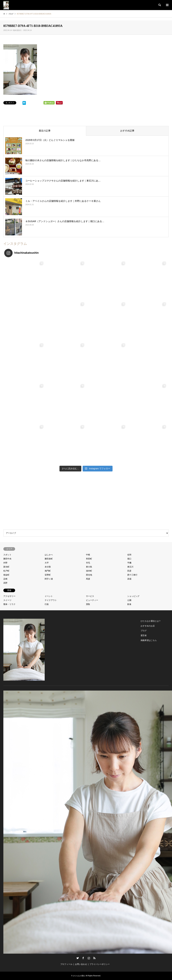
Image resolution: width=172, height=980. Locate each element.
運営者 (144, 635)
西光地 (89, 575)
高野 (5, 583)
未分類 (48, 567)
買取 (88, 604)
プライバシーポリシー (100, 964)
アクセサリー (9, 596)
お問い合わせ (81, 964)
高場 (129, 579)
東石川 (130, 567)
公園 (129, 600)
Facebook (83, 958)
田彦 (129, 571)
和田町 (89, 559)
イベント (49, 596)
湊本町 (89, 571)
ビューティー (92, 600)
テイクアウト (51, 600)
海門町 (48, 571)
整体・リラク (9, 604)
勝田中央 (7, 559)
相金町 (6, 575)
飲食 (129, 604)
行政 (47, 604)
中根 (88, 555)
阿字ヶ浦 (49, 579)
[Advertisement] (86, 501)
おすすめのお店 (148, 626)
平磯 (129, 563)
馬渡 (88, 579)
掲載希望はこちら (149, 640)
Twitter (78, 958)
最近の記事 (45, 131)
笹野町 (48, 575)
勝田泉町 (49, 559)
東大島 (89, 567)
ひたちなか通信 (79, 976)
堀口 (129, 559)
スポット (7, 555)
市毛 (88, 563)
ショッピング (133, 596)
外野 (5, 563)
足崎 (5, 579)
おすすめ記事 (127, 131)
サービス (90, 596)
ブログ (144, 631)
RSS (94, 958)
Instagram (89, 958)
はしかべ (49, 555)
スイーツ (7, 600)
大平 (47, 563)
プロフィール (66, 964)
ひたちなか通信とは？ (151, 621)
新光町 (6, 567)
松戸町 (6, 571)
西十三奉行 (132, 575)
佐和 (129, 555)
